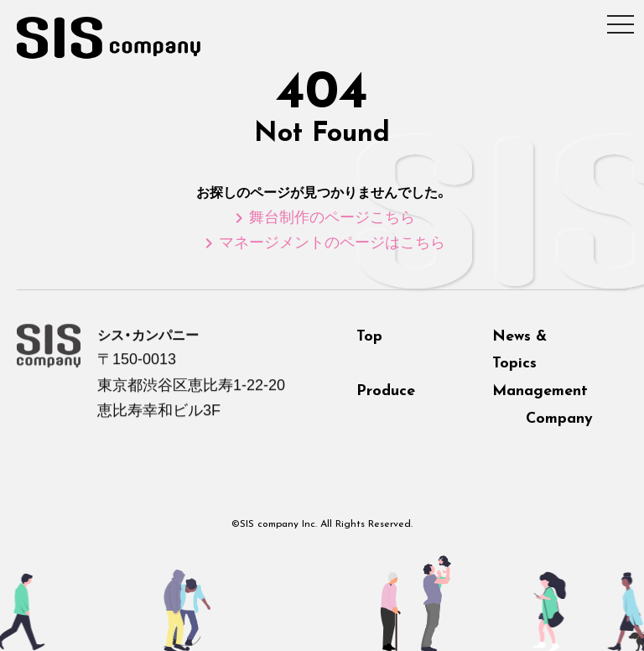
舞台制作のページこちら (322, 217)
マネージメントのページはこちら (322, 242)
